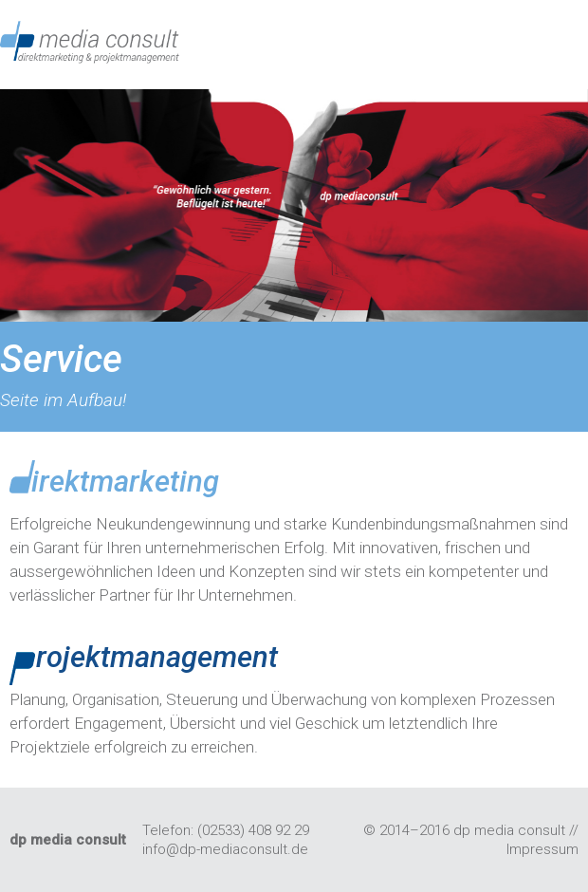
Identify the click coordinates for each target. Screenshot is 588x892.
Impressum (542, 849)
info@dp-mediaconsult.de (225, 849)
